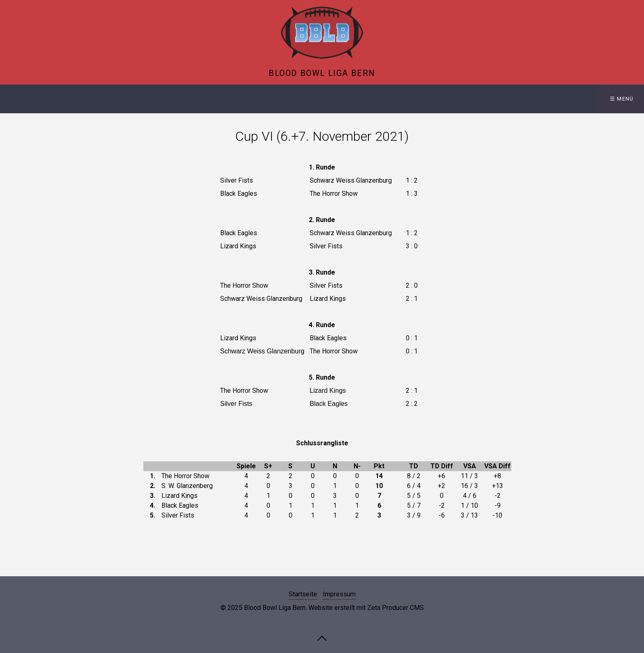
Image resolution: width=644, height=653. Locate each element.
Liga (74, 99)
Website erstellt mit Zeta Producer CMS (366, 608)
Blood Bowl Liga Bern (322, 73)
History (115, 99)
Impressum (339, 594)
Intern (165, 99)
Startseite (28, 99)
